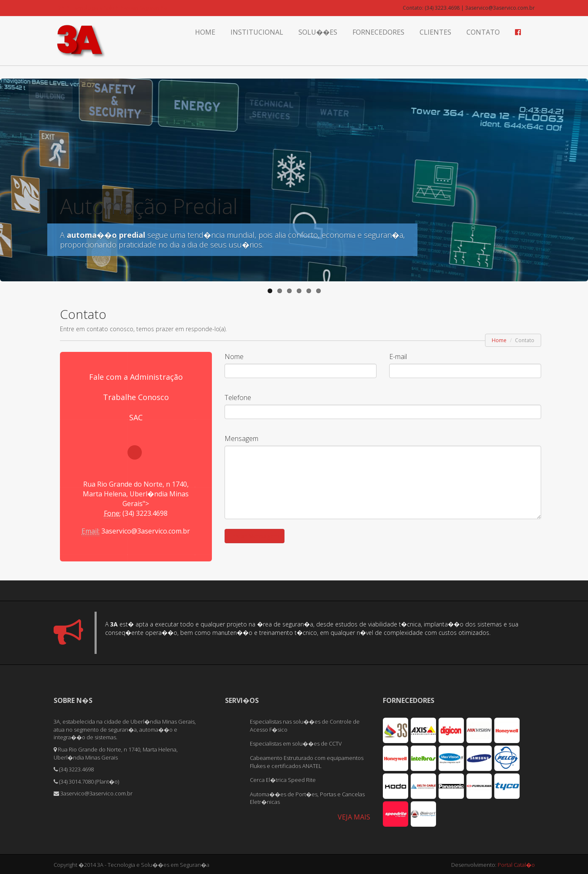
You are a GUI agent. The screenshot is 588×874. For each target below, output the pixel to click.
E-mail (398, 357)
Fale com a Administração (136, 377)
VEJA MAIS (354, 816)
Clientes (435, 32)
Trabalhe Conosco (136, 397)
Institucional (257, 32)
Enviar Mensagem (255, 536)
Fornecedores (378, 32)
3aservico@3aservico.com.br (146, 531)
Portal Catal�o (516, 863)
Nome (234, 357)
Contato (483, 32)
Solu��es (318, 32)
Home (205, 32)
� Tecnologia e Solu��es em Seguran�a (112, 8)
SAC (136, 417)
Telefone (238, 398)
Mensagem (241, 438)
